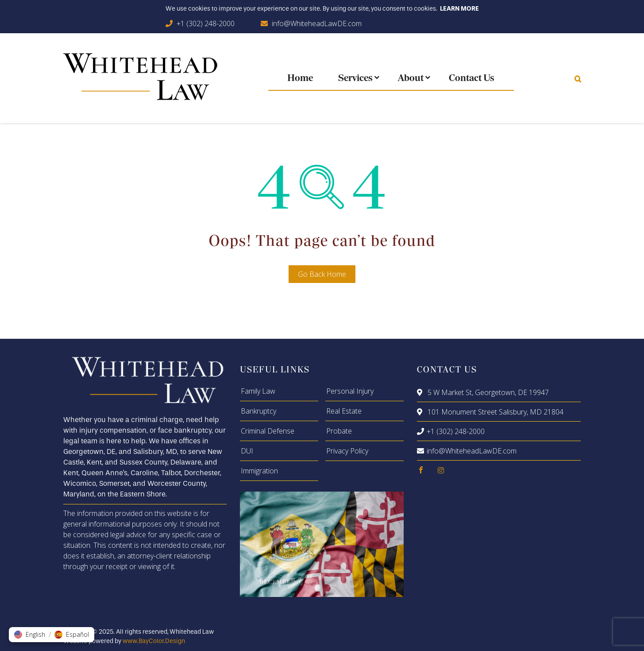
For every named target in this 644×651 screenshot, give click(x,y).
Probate (339, 431)
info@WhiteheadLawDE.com (317, 23)
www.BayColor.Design (154, 641)
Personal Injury (350, 391)
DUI (247, 451)
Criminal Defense (268, 431)
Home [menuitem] (300, 79)
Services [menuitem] (355, 79)
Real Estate (344, 411)
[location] (421, 392)
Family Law (258, 391)
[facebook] (421, 470)
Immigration (259, 471)
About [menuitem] (411, 79)
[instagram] (441, 470)
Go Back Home (322, 274)
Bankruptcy (258, 411)
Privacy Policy (347, 451)
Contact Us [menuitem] (472, 79)
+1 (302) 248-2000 (206, 23)
